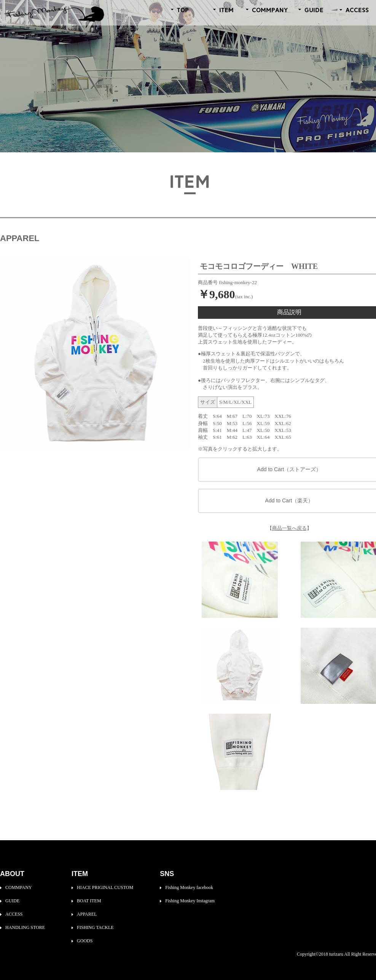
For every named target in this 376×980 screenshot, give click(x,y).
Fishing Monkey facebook (189, 887)
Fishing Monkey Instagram (190, 901)
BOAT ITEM (89, 901)
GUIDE (12, 901)
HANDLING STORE (25, 927)
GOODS (85, 941)
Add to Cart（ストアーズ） (289, 469)
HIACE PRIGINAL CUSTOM (105, 887)
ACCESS (14, 914)
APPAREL (87, 914)
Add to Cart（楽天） (289, 500)
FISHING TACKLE (95, 927)
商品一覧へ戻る (289, 528)
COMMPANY (19, 887)
